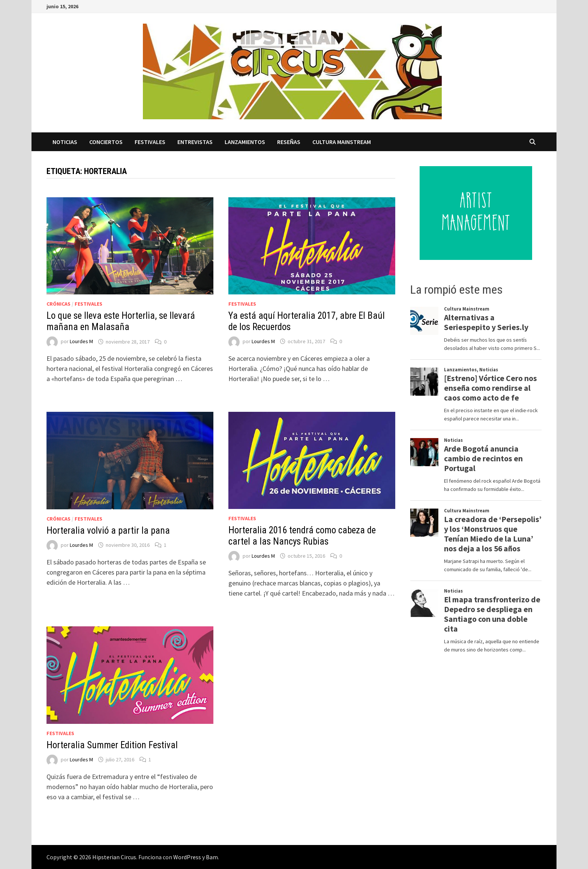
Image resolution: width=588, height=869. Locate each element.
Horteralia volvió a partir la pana (108, 531)
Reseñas (289, 142)
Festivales (150, 142)
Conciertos (106, 142)
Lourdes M (81, 342)
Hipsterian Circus (114, 857)
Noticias (65, 142)
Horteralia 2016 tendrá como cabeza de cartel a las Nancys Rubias (302, 536)
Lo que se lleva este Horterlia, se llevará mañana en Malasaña (121, 321)
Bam (212, 857)
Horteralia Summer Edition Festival (112, 745)
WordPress (187, 857)
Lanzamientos (245, 142)
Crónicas (58, 304)
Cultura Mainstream (342, 142)
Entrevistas (195, 142)
